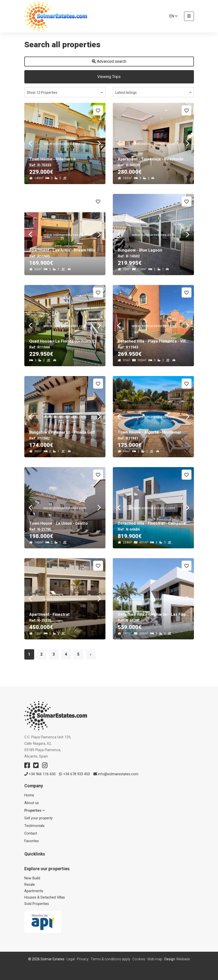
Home (29, 795)
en (173, 16)
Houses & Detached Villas (45, 897)
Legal (71, 959)
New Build (32, 878)
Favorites (32, 841)
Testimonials (34, 826)
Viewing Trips (109, 77)
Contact (31, 833)
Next (99, 143)
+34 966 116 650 (40, 774)
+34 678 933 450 (74, 774)
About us (32, 803)
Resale (30, 885)
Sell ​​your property (38, 818)
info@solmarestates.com (116, 774)
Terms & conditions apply (110, 959)
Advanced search (109, 61)
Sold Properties (37, 904)
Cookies (139, 959)
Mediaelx (183, 959)
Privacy (83, 959)
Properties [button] (35, 811)
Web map (155, 959)
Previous (30, 143)
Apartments (34, 891)
